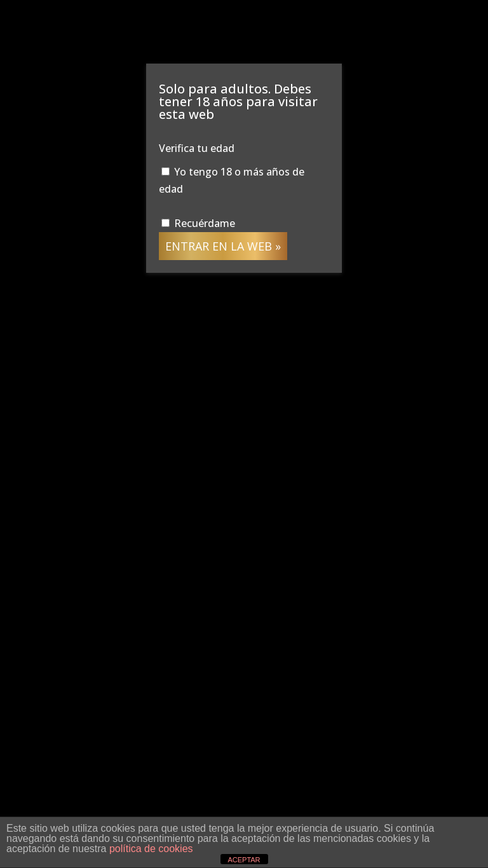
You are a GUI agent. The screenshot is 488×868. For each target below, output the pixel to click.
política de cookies (151, 849)
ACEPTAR (244, 860)
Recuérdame (198, 223)
